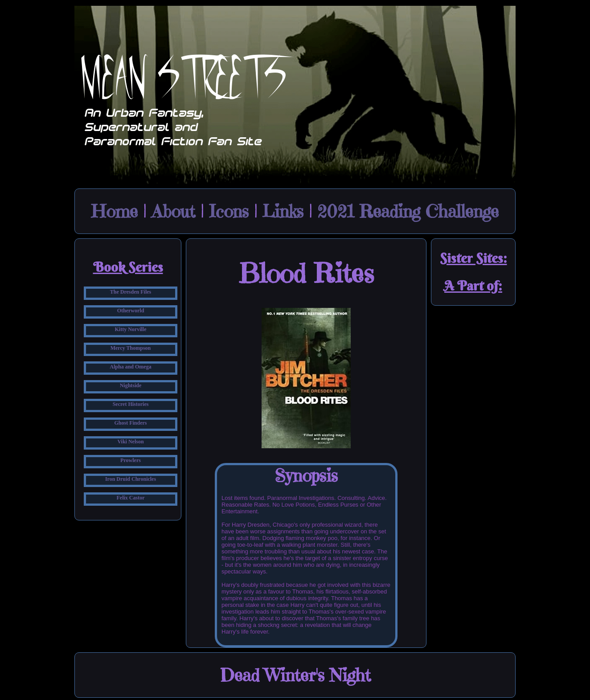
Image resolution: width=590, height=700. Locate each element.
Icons (229, 211)
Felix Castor (131, 498)
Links (283, 211)
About (173, 211)
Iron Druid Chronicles (131, 479)
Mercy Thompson (131, 348)
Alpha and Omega (130, 367)
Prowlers (131, 460)
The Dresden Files (131, 292)
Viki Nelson (130, 442)
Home (115, 211)
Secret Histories (131, 404)
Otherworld (131, 311)
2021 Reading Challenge (408, 211)
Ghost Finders (130, 423)
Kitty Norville (131, 329)
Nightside (131, 385)
